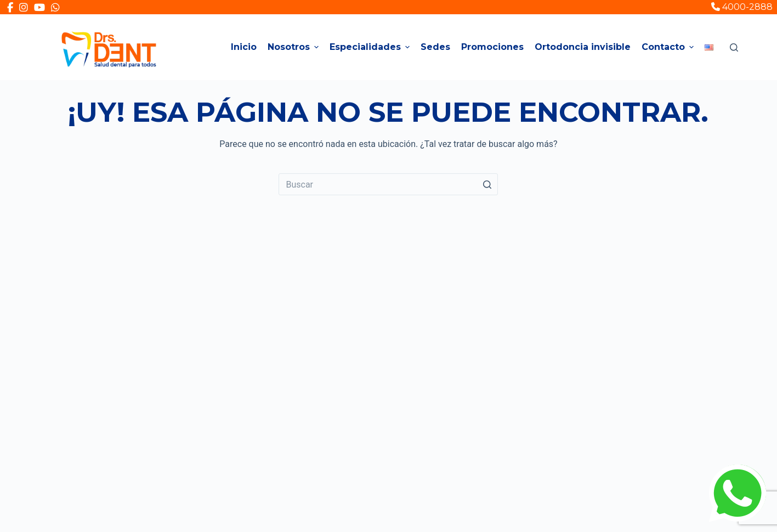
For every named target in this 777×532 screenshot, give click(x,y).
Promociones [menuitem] (492, 47)
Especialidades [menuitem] (371, 47)
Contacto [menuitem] (669, 47)
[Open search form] (734, 47)
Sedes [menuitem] (435, 47)
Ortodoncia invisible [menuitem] (583, 47)
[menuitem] (709, 47)
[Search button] (487, 184)
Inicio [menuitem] (244, 47)
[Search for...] (388, 184)
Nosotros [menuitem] (294, 47)
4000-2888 (742, 7)
